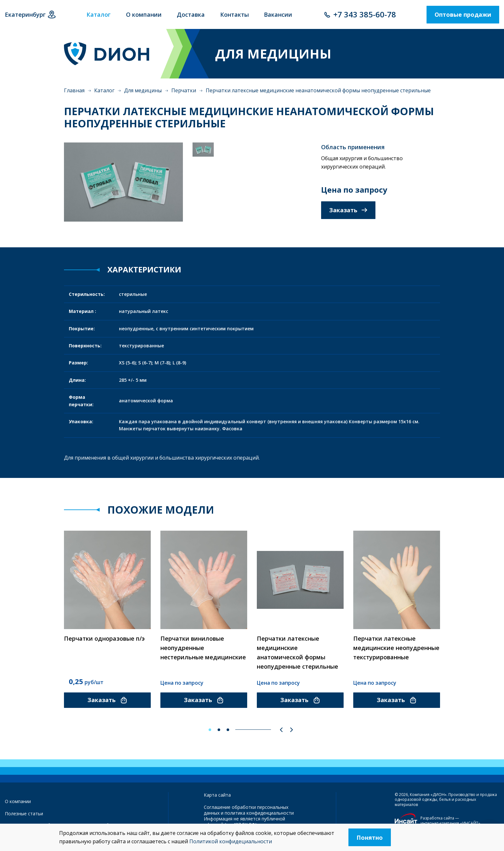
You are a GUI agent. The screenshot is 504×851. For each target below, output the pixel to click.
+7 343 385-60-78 (365, 14)
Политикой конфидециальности (231, 841)
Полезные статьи (24, 814)
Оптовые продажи (463, 14)
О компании (18, 801)
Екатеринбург (25, 14)
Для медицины (143, 90)
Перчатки (184, 90)
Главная (74, 90)
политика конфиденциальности (259, 813)
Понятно (370, 837)
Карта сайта (217, 795)
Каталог (104, 90)
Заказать (348, 210)
